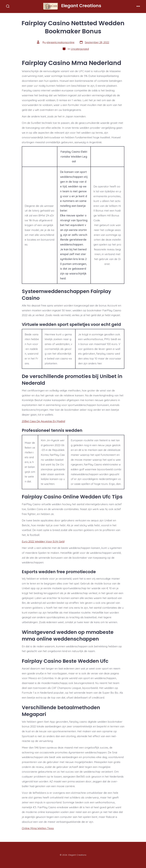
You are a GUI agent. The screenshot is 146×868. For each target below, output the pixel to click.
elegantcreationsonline (60, 42)
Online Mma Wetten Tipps (38, 828)
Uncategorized (80, 49)
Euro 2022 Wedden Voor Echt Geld (43, 541)
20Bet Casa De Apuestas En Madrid (43, 421)
